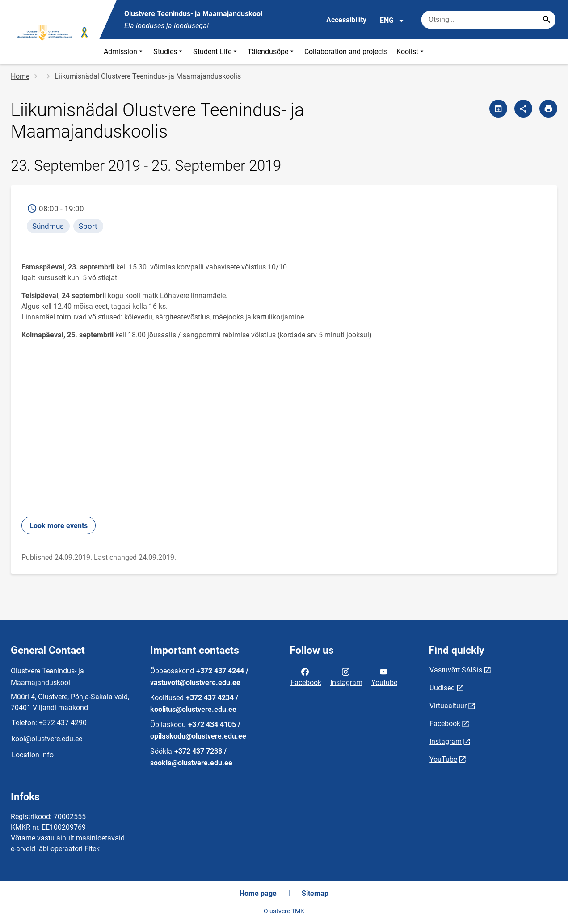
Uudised (442, 688)
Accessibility (346, 20)
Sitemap (315, 893)
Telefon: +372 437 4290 (49, 723)
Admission (124, 52)
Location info (33, 755)
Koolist (411, 52)
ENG (392, 21)
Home (20, 76)
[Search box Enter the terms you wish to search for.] (488, 20)
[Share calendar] (498, 109)
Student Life (216, 52)
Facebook (306, 676)
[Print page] (548, 109)
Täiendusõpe (271, 52)
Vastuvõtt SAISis (456, 670)
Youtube (384, 676)
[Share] (523, 109)
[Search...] (547, 20)
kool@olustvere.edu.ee (47, 739)
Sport (88, 226)
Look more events (59, 526)
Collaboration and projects (346, 52)
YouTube (443, 759)
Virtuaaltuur (448, 706)
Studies (169, 52)
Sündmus (48, 226)
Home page (258, 893)
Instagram (346, 676)
